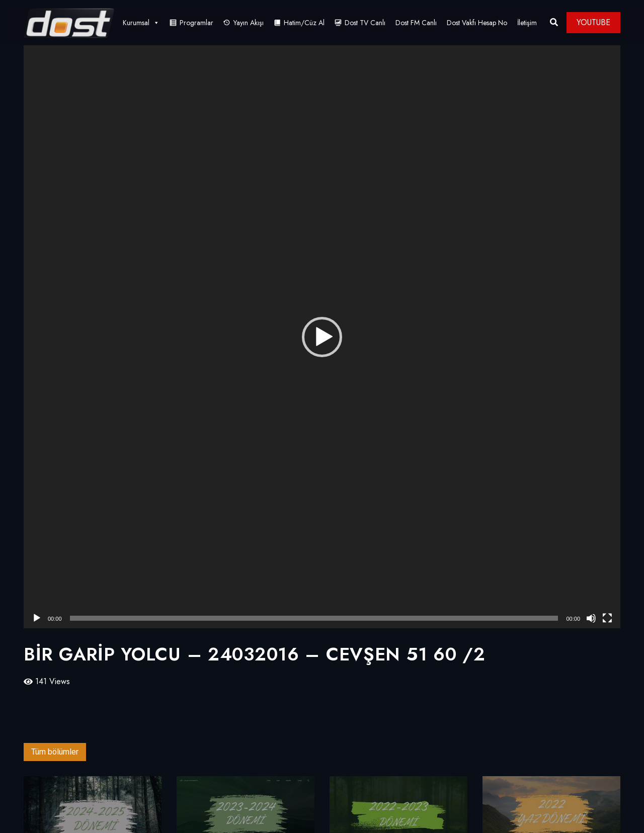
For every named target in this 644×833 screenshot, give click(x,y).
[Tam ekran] (607, 618)
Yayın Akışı (249, 23)
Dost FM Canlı (416, 23)
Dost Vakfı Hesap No (477, 23)
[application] (322, 337)
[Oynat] (37, 618)
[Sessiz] (591, 618)
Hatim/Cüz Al (304, 23)
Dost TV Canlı (365, 23)
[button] (322, 337)
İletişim (527, 23)
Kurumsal (141, 23)
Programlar (196, 23)
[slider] (314, 618)
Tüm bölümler (55, 752)
